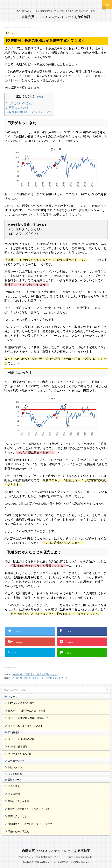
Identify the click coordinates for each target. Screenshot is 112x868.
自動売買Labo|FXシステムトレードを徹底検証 (56, 17)
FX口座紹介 (14, 733)
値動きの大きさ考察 (19, 801)
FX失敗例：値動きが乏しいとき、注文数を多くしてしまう (41, 678)
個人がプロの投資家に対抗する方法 (27, 711)
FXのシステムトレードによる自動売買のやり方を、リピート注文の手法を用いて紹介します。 (56, 857)
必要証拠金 (14, 786)
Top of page (104, 8)
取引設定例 (14, 794)
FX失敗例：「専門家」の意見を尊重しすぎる (35, 674)
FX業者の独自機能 (18, 747)
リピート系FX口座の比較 (21, 739)
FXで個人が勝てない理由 (21, 703)
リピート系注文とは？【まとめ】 (26, 726)
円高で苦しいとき (17, 817)
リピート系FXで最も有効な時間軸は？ (28, 718)
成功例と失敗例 (16, 761)
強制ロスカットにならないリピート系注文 (30, 824)
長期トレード (15, 780)
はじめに (12, 697)
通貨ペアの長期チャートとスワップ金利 (29, 809)
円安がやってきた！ (20, 103)
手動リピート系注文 (19, 832)
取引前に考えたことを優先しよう (29, 112)
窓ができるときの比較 (20, 754)
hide (40, 97)
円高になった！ (17, 108)
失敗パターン (13, 667)
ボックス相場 (15, 774)
